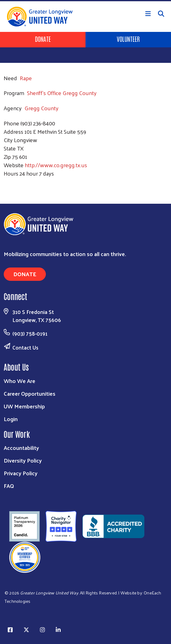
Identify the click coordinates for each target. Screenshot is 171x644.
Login (11, 419)
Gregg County (42, 108)
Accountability (21, 448)
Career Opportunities (30, 393)
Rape (26, 78)
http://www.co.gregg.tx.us (56, 165)
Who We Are (20, 381)
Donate (43, 39)
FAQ (9, 486)
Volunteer (128, 39)
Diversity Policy (23, 460)
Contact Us (25, 347)
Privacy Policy (21, 473)
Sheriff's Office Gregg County (62, 93)
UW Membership (24, 406)
